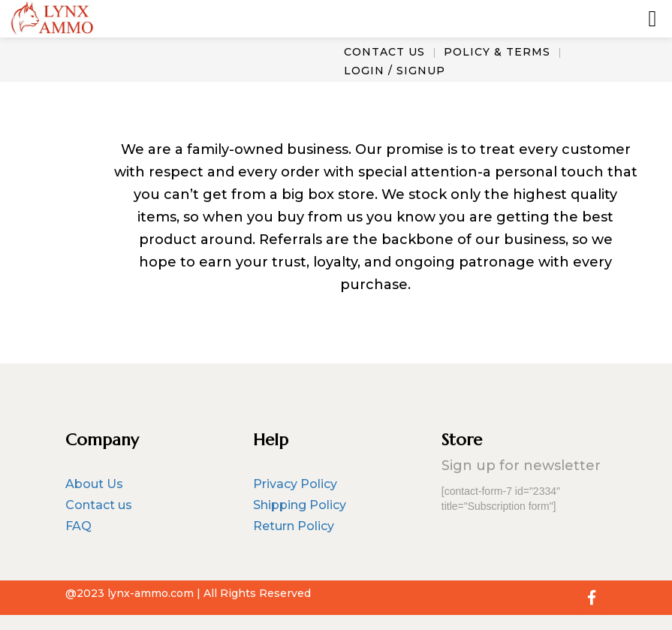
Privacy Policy (295, 484)
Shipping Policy (300, 505)
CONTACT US (384, 52)
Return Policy (294, 526)
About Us (94, 484)
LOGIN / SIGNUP (395, 71)
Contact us (99, 505)
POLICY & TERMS (497, 52)
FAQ (78, 526)
